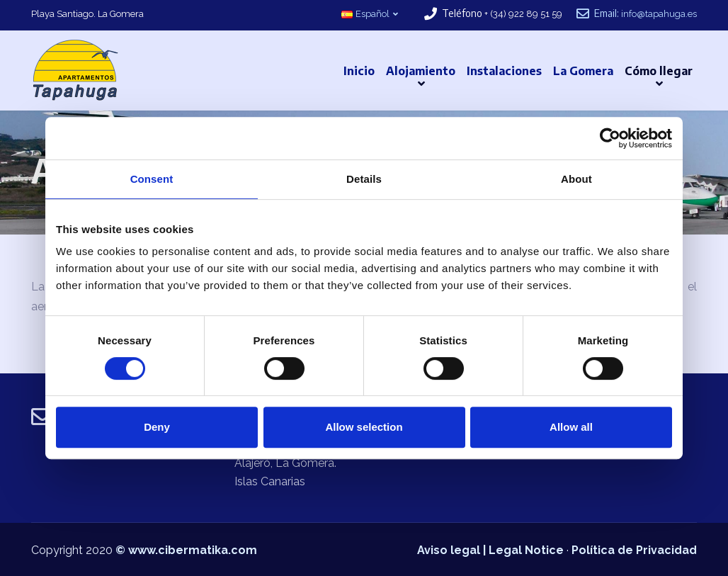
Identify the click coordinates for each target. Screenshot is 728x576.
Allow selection (364, 427)
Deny (157, 427)
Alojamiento (421, 71)
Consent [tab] (152, 179)
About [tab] (576, 179)
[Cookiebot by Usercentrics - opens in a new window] (610, 138)
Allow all (571, 427)
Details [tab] (364, 179)
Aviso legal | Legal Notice (490, 550)
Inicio (359, 71)
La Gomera (583, 71)
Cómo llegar (659, 71)
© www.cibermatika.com (186, 550)
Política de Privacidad (634, 550)
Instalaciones (504, 71)
